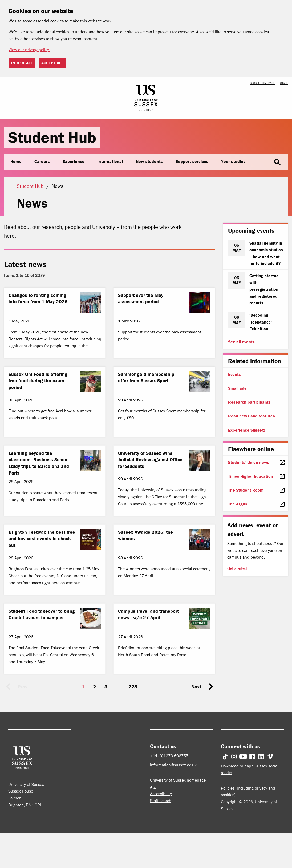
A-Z (153, 787)
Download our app (237, 766)
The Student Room (246, 490)
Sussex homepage (262, 83)
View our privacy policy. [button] (29, 50)
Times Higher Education (251, 476)
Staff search (161, 801)
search (277, 162)
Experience (74, 161)
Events (234, 374)
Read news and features (252, 416)
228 (133, 687)
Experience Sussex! (247, 430)
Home (16, 161)
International (110, 161)
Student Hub (52, 137)
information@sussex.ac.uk (173, 765)
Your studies (233, 161)
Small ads (237, 388)
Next (196, 687)
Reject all (22, 63)
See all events (241, 342)
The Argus (238, 504)
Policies (228, 788)
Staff (284, 83)
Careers (42, 161)
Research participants (249, 402)
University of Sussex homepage (178, 780)
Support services (192, 161)
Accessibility (161, 794)
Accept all (52, 63)
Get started (237, 568)
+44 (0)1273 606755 (169, 756)
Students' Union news (249, 462)
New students (149, 161)
